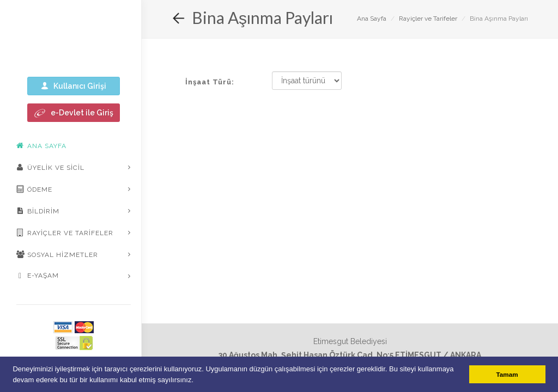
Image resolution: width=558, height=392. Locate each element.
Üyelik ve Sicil (50, 167)
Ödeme (34, 189)
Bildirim (38, 211)
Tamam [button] (507, 374)
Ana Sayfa (372, 19)
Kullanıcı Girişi (74, 86)
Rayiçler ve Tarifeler (65, 232)
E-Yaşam (38, 276)
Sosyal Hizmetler (57, 254)
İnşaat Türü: (210, 82)
